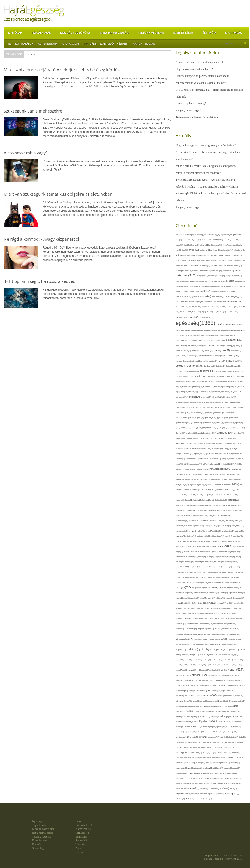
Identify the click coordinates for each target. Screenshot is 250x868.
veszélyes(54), (189, 783)
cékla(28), (215, 286)
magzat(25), (231, 557)
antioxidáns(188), (183, 255)
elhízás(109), (214, 346)
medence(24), (210, 562)
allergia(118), (205, 245)
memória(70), (192, 572)
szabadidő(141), (217, 680)
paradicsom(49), (223, 634)
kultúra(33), (196, 541)
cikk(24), (242, 286)
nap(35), (198, 593)
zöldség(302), (232, 794)
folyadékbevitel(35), (230, 397)
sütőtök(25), (206, 680)
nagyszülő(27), (190, 593)
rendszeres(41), (217, 660)
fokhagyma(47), (206, 397)
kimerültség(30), (236, 505)
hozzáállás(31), (205, 459)
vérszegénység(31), (217, 778)
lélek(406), (226, 546)
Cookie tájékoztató (231, 856)
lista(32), (210, 551)
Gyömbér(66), (181, 433)
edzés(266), (194, 317)
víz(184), (226, 788)
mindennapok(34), (224, 577)
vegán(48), (237, 768)
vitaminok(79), (217, 788)
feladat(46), (241, 376)
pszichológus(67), (223, 650)
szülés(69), (180, 711)
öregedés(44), (203, 629)
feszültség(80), (209, 387)
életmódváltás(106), (183, 346)
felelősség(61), (192, 381)
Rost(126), (233, 660)
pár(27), (215, 634)
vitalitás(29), (180, 788)
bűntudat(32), (194, 286)
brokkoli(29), (180, 286)
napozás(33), (224, 593)
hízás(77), (211, 454)
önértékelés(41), (219, 624)
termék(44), (220, 732)
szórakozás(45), (219, 706)
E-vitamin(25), (197, 312)
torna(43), (232, 742)
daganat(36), (203, 302)
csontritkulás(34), (199, 297)
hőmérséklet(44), (216, 459)
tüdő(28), (220, 753)
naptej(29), (242, 593)
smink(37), (179, 670)
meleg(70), (237, 567)
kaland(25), (211, 485)
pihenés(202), (222, 639)
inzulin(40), (216, 474)
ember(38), (188, 351)
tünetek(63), (236, 753)
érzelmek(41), (181, 361)
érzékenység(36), (221, 356)
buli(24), (187, 286)
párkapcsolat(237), (185, 639)
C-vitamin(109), (205, 286)
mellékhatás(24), (181, 572)
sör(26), (199, 670)
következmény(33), (228, 531)
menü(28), (179, 577)
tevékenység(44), (182, 742)
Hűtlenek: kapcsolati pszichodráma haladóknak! (202, 76)
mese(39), (200, 577)
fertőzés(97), (198, 387)
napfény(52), (206, 593)
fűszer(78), (209, 407)
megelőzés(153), (183, 567)
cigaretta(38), (235, 286)
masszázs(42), (200, 562)
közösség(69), (191, 536)
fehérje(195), (201, 376)
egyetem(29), (191, 335)
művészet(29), (181, 593)
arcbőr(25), (185, 260)
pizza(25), (232, 639)
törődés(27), (180, 747)
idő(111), (207, 464)
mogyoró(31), (210, 583)
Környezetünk (48, 44)
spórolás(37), (225, 670)
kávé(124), (208, 495)
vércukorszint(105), (230, 773)
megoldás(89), (217, 567)
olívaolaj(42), (206, 613)
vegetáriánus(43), (182, 773)
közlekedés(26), (181, 536)
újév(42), (195, 758)
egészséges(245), (227, 324)
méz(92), (207, 577)
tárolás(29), (222, 722)
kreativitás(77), (238, 536)
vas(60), (191, 768)
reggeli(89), (180, 660)
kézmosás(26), (181, 505)
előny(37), (239, 346)
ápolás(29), (229, 255)
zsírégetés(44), (199, 799)
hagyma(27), (180, 438)
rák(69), (179, 655)
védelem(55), (228, 768)
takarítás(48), (227, 711)
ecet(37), (217, 312)
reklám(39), (188, 660)
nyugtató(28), (192, 608)
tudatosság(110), (229, 747)
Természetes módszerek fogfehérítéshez (198, 117)
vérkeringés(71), (182, 778)
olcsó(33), (198, 613)
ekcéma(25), (231, 335)
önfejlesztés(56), (230, 624)
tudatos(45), (218, 747)
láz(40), (185, 546)
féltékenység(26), (222, 381)
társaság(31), (180, 727)
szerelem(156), (182, 696)
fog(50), (198, 392)
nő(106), (188, 603)
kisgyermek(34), (202, 510)
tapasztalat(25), (240, 716)
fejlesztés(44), (221, 376)
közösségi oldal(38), (218, 536)
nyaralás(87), (222, 603)
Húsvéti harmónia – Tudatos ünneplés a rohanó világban (207, 187)
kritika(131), (188, 541)
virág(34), (207, 783)
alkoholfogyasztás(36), (231, 240)
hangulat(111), (181, 443)
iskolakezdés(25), (191, 479)
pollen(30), (239, 639)
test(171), (203, 737)
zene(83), (221, 794)
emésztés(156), (198, 351)
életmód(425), (234, 340)
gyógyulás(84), (231, 428)
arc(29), (178, 260)
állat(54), (187, 245)
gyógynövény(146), (194, 428)
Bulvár (150, 44)
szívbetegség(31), (214, 701)
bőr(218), (231, 281)
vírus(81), (214, 783)
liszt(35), (216, 551)
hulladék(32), (234, 459)
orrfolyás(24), (180, 618)
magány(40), (232, 551)
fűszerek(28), (218, 407)
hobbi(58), (219, 454)
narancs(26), (180, 598)
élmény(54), (231, 346)
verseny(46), (206, 778)
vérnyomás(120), (194, 778)
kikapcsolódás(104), (223, 505)
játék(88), (179, 485)
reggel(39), (234, 655)
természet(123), (231, 732)
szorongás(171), (232, 706)
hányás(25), (191, 443)
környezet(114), (238, 526)
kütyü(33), (232, 541)
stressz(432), (200, 675)
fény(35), (241, 381)
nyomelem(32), (239, 603)
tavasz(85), (189, 727)
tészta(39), (242, 737)
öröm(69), (211, 629)
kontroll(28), (214, 521)
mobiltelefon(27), (181, 583)
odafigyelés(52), (211, 608)
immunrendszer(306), (221, 469)
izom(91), (225, 479)
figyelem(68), (226, 387)
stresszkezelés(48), (215, 675)
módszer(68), (200, 583)
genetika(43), (180, 412)
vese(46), (227, 778)
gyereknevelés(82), (183, 423)
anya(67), (195, 255)
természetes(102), (183, 737)
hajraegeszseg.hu (214, 859)
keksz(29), (216, 495)
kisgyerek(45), (192, 510)
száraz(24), (214, 685)
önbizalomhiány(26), (206, 624)
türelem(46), (180, 758)
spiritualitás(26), (215, 670)
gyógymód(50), (181, 428)
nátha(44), (204, 598)
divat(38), (223, 307)
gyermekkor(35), (208, 423)
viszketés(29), (234, 783)
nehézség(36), (221, 598)
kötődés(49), (217, 531)
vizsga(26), (234, 788)
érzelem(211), (233, 356)
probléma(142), (216, 644)
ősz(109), (219, 629)
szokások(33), (189, 706)
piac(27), (213, 639)
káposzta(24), (221, 490)
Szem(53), (242, 685)
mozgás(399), (184, 587)
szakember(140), (183, 685)
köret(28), (228, 526)
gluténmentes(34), (198, 412)
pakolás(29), (191, 634)
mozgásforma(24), (198, 588)
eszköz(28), (222, 361)
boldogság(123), (193, 281)
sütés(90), (198, 680)
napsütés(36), (233, 593)
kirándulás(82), (181, 510)
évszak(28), (180, 371)
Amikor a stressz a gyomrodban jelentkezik (200, 62)
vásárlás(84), (199, 768)
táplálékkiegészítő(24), (192, 722)
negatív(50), (211, 598)
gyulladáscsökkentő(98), (207, 433)
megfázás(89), (195, 567)
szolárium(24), (199, 706)
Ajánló (137, 44)
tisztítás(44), (216, 742)
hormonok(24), (181, 459)
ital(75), (200, 479)
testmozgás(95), (214, 737)
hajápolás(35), (206, 438)
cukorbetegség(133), (234, 297)
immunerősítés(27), (190, 469)
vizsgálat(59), (181, 794)
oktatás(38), (237, 608)
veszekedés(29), (236, 778)
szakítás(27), (194, 685)
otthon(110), (213, 618)
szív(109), (204, 701)
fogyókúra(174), (194, 397)
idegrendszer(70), (196, 464)
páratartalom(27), (234, 634)
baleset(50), (215, 266)
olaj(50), (179, 613)
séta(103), (225, 665)
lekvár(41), (216, 546)
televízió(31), (180, 732)
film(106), (234, 387)
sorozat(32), (193, 670)
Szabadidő (107, 44)
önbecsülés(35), (181, 624)
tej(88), (213, 727)
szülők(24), (198, 711)
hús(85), (241, 459)
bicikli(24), (222, 276)
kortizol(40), (180, 526)
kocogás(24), (239, 510)
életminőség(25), (220, 340)
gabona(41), (227, 407)
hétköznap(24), (227, 449)
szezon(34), (239, 696)
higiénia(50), (198, 454)
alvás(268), (194, 250)
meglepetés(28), (207, 567)
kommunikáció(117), (226, 516)
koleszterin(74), (190, 516)
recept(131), (195, 655)
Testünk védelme (151, 33)
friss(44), (228, 402)
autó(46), (231, 260)
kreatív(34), (229, 536)
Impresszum (212, 856)
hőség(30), (225, 459)
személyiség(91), (182, 691)
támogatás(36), (236, 711)
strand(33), (188, 675)
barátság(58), (181, 271)
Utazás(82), (233, 758)
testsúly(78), (225, 737)
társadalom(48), (237, 722)
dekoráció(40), (212, 302)
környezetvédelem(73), (197, 531)
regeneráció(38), (213, 655)
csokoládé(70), (181, 297)
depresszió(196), (235, 301)
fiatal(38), (218, 387)
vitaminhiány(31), (206, 788)
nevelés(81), (240, 598)
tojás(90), (224, 742)
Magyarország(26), (221, 557)
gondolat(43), (218, 412)
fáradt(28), (179, 376)
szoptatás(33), (209, 706)
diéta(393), (207, 307)
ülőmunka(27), (181, 763)
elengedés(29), (194, 340)
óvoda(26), (221, 618)
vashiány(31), (209, 768)
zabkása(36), (196, 794)
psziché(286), (192, 649)
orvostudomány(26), (201, 618)
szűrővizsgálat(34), (208, 711)
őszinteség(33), (228, 629)
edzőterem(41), (205, 317)
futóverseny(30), (181, 407)
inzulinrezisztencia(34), (228, 474)
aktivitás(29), (187, 240)
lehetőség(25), (207, 546)
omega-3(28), (226, 613)
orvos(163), (190, 618)
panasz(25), (200, 634)
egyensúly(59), (181, 335)
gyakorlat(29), (193, 418)
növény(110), (202, 603)
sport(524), (237, 670)
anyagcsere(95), (204, 255)
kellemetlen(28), (225, 495)
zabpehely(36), (205, 794)
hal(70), (223, 438)
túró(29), (214, 753)
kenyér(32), (234, 495)
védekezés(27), (218, 768)
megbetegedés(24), (231, 562)
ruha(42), (240, 660)
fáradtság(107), (189, 376)
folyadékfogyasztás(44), (184, 402)
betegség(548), (186, 275)
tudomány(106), (182, 753)
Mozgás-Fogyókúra (75, 33)
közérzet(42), (239, 531)
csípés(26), (225, 291)
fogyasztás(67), (181, 397)
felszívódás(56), (211, 381)
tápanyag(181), (228, 716)
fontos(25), (196, 402)
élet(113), (203, 340)
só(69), (186, 670)
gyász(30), (201, 418)
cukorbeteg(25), (221, 297)
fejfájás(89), (211, 376)
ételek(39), (239, 361)
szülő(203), (189, 711)
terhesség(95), (211, 732)
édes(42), (223, 312)
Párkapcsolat (70, 44)
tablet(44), (218, 711)
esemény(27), (213, 361)
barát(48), (231, 266)
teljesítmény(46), (190, 732)
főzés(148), (220, 402)
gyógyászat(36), (228, 423)
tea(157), (197, 727)
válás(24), (208, 763)
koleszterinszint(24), (202, 516)
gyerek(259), (211, 417)
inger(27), (189, 474)
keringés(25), (207, 500)
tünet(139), (227, 753)
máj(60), (238, 557)
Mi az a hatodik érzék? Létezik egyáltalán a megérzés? (206, 166)
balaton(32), (207, 266)
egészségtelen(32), (227, 330)
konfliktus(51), (205, 521)
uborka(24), (188, 758)
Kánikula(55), (197, 490)
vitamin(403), (192, 788)
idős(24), (233, 464)
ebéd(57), (210, 312)
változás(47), (226, 763)
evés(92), (238, 366)
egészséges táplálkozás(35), (195, 330)
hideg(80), (180, 454)
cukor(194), (210, 296)
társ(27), (229, 722)
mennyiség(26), (202, 572)
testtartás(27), (234, 737)
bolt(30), (202, 281)
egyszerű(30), (200, 335)
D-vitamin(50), (194, 302)
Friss (9, 44)
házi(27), (189, 449)
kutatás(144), (206, 541)
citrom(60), (186, 291)
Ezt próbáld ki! (25, 44)
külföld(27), (224, 541)
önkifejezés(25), (192, 629)
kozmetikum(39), (190, 526)
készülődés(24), (223, 500)
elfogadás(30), (204, 346)
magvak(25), (202, 557)
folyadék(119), (218, 397)
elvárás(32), (180, 351)
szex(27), (221, 696)
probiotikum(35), (204, 644)
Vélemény (123, 44)
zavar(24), (214, 794)
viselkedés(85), (224, 784)
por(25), (187, 644)
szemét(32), (193, 691)
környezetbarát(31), (182, 531)
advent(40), (211, 235)
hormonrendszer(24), (193, 459)
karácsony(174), (232, 490)
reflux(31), (203, 655)
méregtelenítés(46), (190, 577)
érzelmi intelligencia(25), (193, 361)
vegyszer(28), (193, 773)
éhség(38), (215, 335)
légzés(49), (199, 546)
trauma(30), (197, 747)
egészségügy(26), (239, 330)
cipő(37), (179, 291)
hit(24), (205, 454)
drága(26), (179, 312)
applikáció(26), (237, 255)
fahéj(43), (197, 371)
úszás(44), (225, 758)
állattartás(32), (195, 245)
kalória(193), (238, 484)
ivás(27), (206, 479)
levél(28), (187, 551)
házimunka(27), (206, 449)
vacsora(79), (200, 763)
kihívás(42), (212, 505)
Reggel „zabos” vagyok (189, 110)
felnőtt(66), (201, 381)
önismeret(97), (181, 629)
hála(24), (229, 438)
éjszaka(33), (223, 335)
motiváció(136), (236, 583)
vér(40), (210, 773)
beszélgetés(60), (229, 271)
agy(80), (218, 235)
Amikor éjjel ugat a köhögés (191, 104)
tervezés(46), (194, 737)
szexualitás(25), (230, 696)
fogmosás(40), (216, 392)
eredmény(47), (194, 356)
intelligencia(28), (198, 474)
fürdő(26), (202, 407)
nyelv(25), (230, 603)
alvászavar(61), (206, 250)
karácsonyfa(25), (181, 495)
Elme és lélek (183, 33)
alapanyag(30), (196, 240)
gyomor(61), (241, 428)
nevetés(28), (180, 603)
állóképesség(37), (217, 245)
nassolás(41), (195, 598)
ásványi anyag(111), (197, 260)
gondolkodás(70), (228, 412)
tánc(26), (197, 716)
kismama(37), (212, 510)
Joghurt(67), (194, 485)
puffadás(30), (234, 650)
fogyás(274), (236, 392)
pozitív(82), (194, 644)
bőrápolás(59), (240, 281)
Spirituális (89, 44)
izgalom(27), (218, 479)
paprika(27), (208, 634)
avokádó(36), (239, 260)
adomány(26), (202, 235)
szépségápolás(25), (227, 691)
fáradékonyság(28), (237, 371)
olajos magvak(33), (188, 613)
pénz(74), (206, 639)
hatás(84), (229, 443)
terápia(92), (201, 732)
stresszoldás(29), (227, 675)
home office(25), (228, 454)
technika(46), (206, 727)
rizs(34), (226, 660)
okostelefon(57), (227, 608)
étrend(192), (198, 366)
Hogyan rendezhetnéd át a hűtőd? (194, 69)
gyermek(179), (196, 423)
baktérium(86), (197, 266)
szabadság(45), (229, 680)
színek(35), (196, 701)
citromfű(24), (194, 291)
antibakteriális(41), (227, 250)
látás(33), (179, 546)
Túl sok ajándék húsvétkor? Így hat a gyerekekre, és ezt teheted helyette (211, 197)
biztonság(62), (181, 281)
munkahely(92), (228, 588)
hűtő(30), (187, 464)
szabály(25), (238, 680)
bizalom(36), (238, 276)
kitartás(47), (221, 510)
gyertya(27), (218, 423)
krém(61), (179, 541)
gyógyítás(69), (238, 423)
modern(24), (191, 583)
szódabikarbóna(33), (239, 701)
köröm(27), (209, 531)
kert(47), (214, 500)
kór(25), (232, 521)
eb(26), (204, 312)
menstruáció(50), (213, 572)
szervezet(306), (210, 696)
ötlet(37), (236, 629)
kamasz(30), (180, 490)
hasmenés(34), (211, 443)
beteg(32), (238, 271)
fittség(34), (184, 392)
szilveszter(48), (181, 701)
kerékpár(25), (198, 500)
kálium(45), (228, 485)
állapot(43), (180, 245)
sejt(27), (210, 665)
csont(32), (190, 297)
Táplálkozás (41, 33)
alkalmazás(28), (207, 240)
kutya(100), (216, 541)
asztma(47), (223, 260)
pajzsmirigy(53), (181, 634)
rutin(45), (179, 665)
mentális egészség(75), (236, 572)
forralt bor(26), (204, 402)
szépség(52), (216, 691)
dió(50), (217, 307)
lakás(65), (239, 541)
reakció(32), (186, 655)
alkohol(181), (218, 240)
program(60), (180, 650)
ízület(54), (233, 479)
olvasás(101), (216, 613)
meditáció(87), (220, 562)
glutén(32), (189, 412)
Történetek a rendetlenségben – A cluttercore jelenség (205, 180)
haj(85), (198, 438)
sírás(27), (239, 665)
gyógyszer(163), (209, 428)
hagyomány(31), (190, 438)
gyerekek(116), (223, 418)
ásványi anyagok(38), (212, 260)
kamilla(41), (188, 490)
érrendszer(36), (210, 356)
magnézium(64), (192, 557)
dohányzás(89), (232, 307)
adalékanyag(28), (191, 235)
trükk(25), (204, 747)
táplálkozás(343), (209, 721)
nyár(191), (212, 603)
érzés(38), (205, 361)
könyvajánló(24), (219, 526)
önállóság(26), (240, 618)
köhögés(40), (200, 526)
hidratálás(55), (189, 454)
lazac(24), (191, 546)
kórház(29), (239, 521)
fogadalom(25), (206, 392)
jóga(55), (186, 485)
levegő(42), (180, 551)
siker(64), (233, 665)
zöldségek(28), (181, 799)
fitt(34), (178, 392)
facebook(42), (189, 371)
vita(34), (242, 783)
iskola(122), (180, 479)
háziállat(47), (197, 449)
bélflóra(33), (196, 271)
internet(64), (208, 474)
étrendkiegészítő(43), (211, 366)
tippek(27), (199, 742)
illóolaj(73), (180, 469)
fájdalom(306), (208, 371)
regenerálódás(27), (225, 655)
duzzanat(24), (187, 312)
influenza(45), (236, 469)
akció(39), (179, 240)
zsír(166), (190, 799)
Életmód (209, 33)
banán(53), (223, 266)
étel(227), (230, 361)
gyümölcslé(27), (239, 433)
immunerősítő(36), (203, 469)
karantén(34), (192, 495)
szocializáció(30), (226, 701)
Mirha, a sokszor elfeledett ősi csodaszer (198, 173)
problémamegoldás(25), (230, 644)
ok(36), (219, 608)
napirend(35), (215, 593)
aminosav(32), (216, 250)
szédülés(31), (222, 685)
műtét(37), (238, 588)
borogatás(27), (216, 281)
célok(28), (227, 286)
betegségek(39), (203, 276)
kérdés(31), (189, 500)
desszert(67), (181, 307)
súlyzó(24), (180, 680)
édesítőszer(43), (232, 312)
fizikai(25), (192, 392)
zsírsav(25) (208, 799)
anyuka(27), (215, 255)
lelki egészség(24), (239, 546)
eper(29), (179, 356)
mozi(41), (208, 588)
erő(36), (201, 356)
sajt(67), (185, 665)
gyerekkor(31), (234, 418)
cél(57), (221, 286)
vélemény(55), (202, 773)
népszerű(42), (230, 598)
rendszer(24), (207, 660)
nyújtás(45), (201, 608)
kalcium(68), (220, 485)
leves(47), (204, 551)
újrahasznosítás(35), (205, 758)
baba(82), (188, 266)
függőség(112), (193, 407)
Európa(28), (230, 366)
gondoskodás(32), (182, 418)
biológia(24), (230, 276)
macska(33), (224, 551)
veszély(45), (180, 783)
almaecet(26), (235, 245)
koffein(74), (180, 516)
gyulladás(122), (192, 433)
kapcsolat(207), (209, 490)
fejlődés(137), (231, 376)
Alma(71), (226, 245)
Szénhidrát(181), (204, 691)
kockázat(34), (230, 510)
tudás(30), (210, 747)
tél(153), (230, 727)
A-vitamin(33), (181, 235)
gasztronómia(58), (237, 407)
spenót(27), (206, 670)
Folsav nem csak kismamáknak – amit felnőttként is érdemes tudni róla (209, 93)
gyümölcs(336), (225, 433)
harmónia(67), (200, 443)
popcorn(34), (180, 644)
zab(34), (188, 794)
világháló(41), (199, 783)
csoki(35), (232, 291)
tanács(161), (181, 716)
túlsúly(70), (192, 753)
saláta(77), (192, 665)
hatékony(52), (237, 443)
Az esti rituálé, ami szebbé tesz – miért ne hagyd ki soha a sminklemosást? (208, 156)
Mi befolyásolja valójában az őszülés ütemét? (201, 83)
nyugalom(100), (182, 608)
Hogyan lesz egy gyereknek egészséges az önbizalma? (206, 145)
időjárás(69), (226, 464)
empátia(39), (209, 351)
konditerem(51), (195, 521)
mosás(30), (218, 583)
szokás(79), (180, 706)
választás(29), (217, 763)
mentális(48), (224, 572)
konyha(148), (224, 521)
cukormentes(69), (182, 302)
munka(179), (217, 587)
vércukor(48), (218, 773)
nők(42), (194, 603)
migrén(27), (214, 577)
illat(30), (239, 464)
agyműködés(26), (227, 235)
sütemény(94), (189, 680)
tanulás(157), (205, 716)
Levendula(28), (195, 551)
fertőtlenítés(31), (188, 387)
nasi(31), (187, 598)
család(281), (205, 291)
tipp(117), (192, 742)
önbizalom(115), (193, 624)
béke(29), (189, 271)
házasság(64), (181, 449)
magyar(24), (211, 557)
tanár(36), (190, 716)
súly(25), (236, 675)
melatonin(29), (228, 567)
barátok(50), (238, 266)
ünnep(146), (191, 763)
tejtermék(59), (221, 727)
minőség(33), (235, 577)
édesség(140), (182, 317)
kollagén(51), (213, 516)
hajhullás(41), (216, 438)
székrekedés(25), (233, 685)
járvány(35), (240, 479)
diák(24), (198, 307)
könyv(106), (209, 526)
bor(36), (208, 281)
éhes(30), (208, 335)
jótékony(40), (203, 485)
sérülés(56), (217, 665)
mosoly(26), (226, 583)
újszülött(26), (217, 758)
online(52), (234, 613)
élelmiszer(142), (182, 340)
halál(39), (236, 438)
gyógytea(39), (221, 428)
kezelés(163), (234, 500)
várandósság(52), (182, 768)
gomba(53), (209, 412)
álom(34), (185, 250)
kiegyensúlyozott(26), (200, 505)
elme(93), (223, 346)
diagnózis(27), (190, 307)
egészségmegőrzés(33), (212, 330)
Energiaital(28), (236, 351)
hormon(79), (238, 454)
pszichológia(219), (208, 649)
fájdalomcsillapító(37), (223, 371)
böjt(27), (223, 281)
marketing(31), (190, 562)
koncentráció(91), (182, 521)
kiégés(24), (189, 505)
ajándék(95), (237, 235)
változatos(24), (235, 763)
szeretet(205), (195, 696)
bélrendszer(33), (206, 271)
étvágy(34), (222, 366)
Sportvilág (234, 33)
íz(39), (211, 479)
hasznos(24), (220, 443)
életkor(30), (211, 340)
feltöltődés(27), (233, 381)
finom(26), (241, 387)
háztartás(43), (217, 449)
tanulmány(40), (216, 716)
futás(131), (235, 402)
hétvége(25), (236, 449)
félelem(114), (181, 381)
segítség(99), (202, 665)
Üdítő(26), (241, 758)
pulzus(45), (242, 650)
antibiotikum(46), (239, 250)
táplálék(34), (180, 722)
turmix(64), (207, 753)
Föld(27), (212, 402)
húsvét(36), (180, 464)
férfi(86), (179, 387)
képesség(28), (181, 500)
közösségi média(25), (204, 536)
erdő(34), (185, 356)
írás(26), (239, 474)
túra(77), (199, 753)
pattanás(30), (198, 639)
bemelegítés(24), (217, 271)
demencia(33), (222, 302)
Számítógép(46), (204, 685)
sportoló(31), (180, 675)
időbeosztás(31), (216, 464)
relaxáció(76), (198, 660)
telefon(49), (237, 727)
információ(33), (181, 474)
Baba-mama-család (114, 33)
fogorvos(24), (226, 392)
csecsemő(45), (216, 291)
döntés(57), (242, 307)
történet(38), (188, 747)
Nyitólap (15, 33)
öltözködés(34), (230, 618)
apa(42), (222, 255)
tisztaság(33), (207, 742)
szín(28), (189, 701)
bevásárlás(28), (213, 276)
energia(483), (223, 350)
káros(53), (200, 495)
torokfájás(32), (240, 742)
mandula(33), (180, 562)
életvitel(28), (195, 346)
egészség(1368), (197, 323)
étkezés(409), (184, 366)
